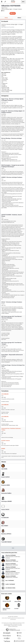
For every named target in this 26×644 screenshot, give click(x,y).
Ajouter (13, 13)
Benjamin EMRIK (6, 485)
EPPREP (3, 449)
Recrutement (19, 623)
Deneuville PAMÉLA (6, 493)
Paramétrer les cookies (18, 624)
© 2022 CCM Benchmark (13, 626)
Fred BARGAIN (5, 518)
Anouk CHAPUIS (5, 477)
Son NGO (16, 609)
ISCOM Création (6, 441)
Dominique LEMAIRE (6, 501)
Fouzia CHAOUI (5, 509)
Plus (13, 548)
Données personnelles (9, 624)
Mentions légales (7, 625)
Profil (6, 18)
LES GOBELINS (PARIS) (10, 588)
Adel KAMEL (4, 469)
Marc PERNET (5, 526)
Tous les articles (14, 625)
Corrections (20, 625)
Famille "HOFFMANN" (10, 584)
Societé (23, 623)
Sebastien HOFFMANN (11, 576)
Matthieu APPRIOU (6, 534)
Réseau (19, 18)
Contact (10, 623)
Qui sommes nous (5, 623)
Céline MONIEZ (18, 601)
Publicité (14, 623)
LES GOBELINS (5, 394)
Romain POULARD (7, 601)
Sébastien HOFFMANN (11, 555)
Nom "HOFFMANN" (10, 580)
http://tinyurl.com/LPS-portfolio (8, 27)
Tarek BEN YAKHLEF (6, 542)
